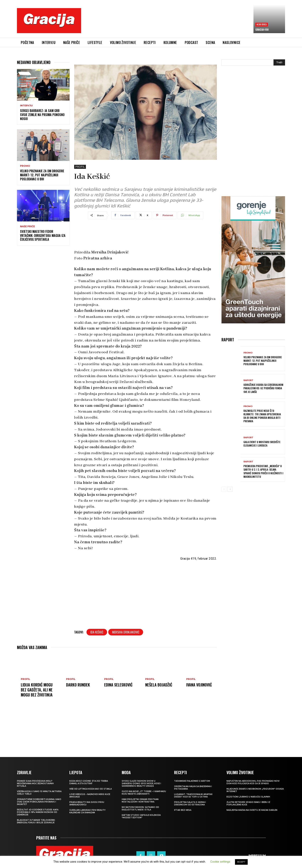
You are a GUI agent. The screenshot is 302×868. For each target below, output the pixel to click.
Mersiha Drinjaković (126, 632)
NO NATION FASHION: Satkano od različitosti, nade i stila (140, 808)
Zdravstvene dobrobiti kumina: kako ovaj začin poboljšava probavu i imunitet (39, 802)
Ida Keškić (97, 632)
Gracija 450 (262, 29)
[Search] (279, 62)
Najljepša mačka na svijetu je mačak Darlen (252, 810)
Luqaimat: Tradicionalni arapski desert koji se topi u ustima (193, 796)
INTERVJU (26, 106)
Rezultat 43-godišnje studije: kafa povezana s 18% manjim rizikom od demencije (38, 812)
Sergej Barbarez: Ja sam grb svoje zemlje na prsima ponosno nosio (42, 115)
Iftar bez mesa (183, 810)
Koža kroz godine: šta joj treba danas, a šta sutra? (89, 782)
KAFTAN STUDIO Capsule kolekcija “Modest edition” (141, 816)
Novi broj (262, 24)
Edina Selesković (118, 685)
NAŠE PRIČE (27, 226)
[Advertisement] (167, 23)
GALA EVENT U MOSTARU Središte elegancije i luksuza (262, 444)
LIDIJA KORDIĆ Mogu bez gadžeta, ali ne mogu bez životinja (37, 690)
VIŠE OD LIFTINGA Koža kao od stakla (91, 789)
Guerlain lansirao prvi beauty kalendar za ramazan (87, 811)
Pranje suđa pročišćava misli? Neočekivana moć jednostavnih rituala (35, 783)
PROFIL (80, 167)
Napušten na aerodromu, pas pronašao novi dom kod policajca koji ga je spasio (253, 782)
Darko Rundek (78, 685)
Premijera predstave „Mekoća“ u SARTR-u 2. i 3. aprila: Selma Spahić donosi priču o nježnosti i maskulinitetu (263, 471)
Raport (248, 380)
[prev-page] (224, 489)
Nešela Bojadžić (159, 685)
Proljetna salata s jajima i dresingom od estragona (190, 803)
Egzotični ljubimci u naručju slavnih (248, 797)
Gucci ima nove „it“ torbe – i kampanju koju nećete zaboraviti (144, 793)
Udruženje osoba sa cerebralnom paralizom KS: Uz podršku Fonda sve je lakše (263, 388)
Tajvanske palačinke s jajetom (192, 781)
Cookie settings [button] (220, 862)
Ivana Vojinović (199, 685)
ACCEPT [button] (241, 862)
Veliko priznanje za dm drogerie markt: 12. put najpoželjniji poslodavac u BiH (42, 175)
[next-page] (230, 489)
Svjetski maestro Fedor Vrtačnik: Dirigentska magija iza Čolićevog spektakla (43, 236)
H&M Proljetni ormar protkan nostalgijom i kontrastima (140, 801)
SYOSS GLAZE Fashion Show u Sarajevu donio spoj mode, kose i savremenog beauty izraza (141, 783)
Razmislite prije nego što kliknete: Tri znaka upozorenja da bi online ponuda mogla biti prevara (262, 416)
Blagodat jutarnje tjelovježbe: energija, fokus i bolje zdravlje (36, 821)
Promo (25, 166)
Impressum (257, 855)
